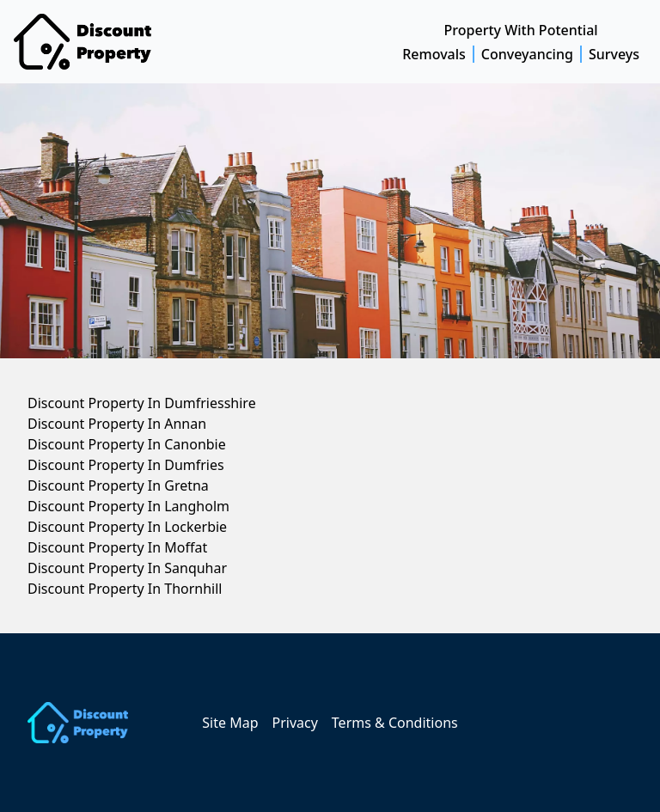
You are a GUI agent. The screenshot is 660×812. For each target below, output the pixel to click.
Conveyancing (527, 54)
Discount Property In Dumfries (126, 465)
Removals (434, 54)
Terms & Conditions (395, 723)
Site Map (230, 723)
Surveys (614, 54)
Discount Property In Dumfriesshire (142, 403)
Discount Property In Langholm (128, 506)
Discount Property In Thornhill (125, 589)
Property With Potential (521, 30)
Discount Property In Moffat (117, 547)
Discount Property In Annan (117, 424)
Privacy (294, 723)
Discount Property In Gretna (118, 485)
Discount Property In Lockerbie (127, 527)
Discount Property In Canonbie (127, 444)
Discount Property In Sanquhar (127, 568)
